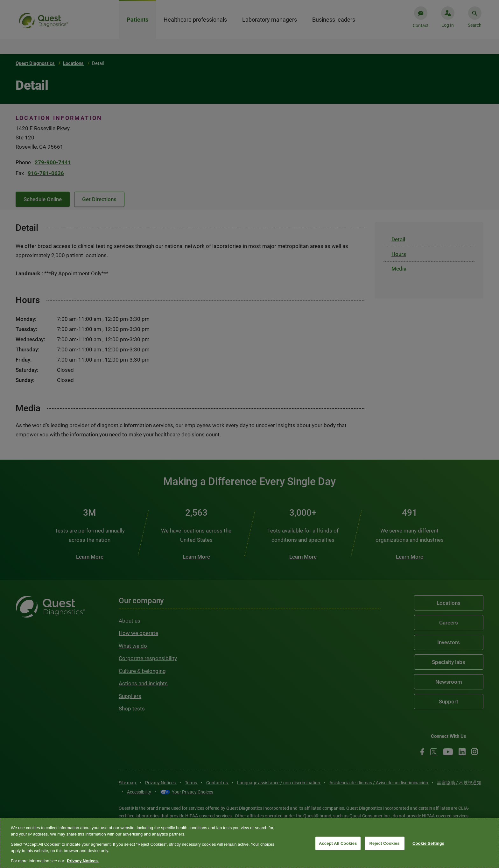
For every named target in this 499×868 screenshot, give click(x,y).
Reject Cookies (385, 843)
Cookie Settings (428, 843)
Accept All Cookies (338, 843)
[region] (250, 843)
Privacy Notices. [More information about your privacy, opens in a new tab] (83, 861)
